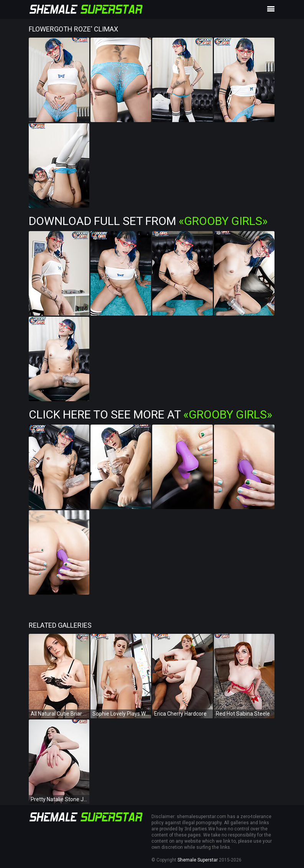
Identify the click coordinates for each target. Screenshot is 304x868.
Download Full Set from (148, 221)
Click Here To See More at (150, 414)
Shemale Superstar (198, 860)
